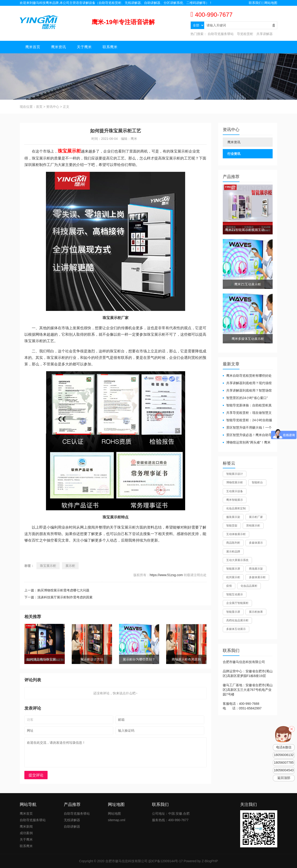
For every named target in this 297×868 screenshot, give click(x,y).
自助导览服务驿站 (221, 34)
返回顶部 (284, 778)
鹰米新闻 (26, 827)
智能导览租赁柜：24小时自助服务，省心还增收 (247, 420)
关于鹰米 (84, 47)
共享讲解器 (265, 34)
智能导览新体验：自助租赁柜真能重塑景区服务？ (247, 406)
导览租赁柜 (245, 34)
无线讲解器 (72, 820)
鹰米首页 (33, 47)
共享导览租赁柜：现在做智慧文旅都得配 (247, 413)
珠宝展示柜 (48, 566)
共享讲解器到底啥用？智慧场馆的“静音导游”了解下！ (247, 391)
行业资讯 (234, 154)
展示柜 (70, 566)
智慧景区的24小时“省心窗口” (247, 398)
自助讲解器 (72, 827)
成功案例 (26, 833)
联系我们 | (257, 3)
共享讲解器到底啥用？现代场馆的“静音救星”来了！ (247, 383)
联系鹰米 (110, 47)
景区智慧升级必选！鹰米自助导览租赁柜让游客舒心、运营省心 (247, 435)
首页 (39, 107)
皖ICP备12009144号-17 (166, 861)
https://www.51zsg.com (166, 575)
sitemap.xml (117, 820)
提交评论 (36, 775)
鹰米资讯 (58, 47)
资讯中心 (53, 107)
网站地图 (271, 3)
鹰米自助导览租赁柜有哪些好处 (249, 376)
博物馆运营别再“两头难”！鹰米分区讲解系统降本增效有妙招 (247, 443)
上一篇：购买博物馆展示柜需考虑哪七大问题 (57, 590)
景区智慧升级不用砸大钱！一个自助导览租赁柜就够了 (247, 428)
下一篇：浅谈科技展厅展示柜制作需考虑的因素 (58, 597)
